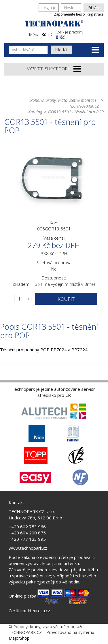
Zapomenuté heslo (69, 14)
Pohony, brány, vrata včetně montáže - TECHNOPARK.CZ (65, 103)
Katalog (35, 112)
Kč (44, 34)
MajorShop (19, 638)
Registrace (95, 14)
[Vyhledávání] (28, 50)
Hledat (61, 50)
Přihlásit (94, 8)
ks (30, 298)
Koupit (66, 299)
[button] (79, 34)
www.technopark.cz (28, 548)
